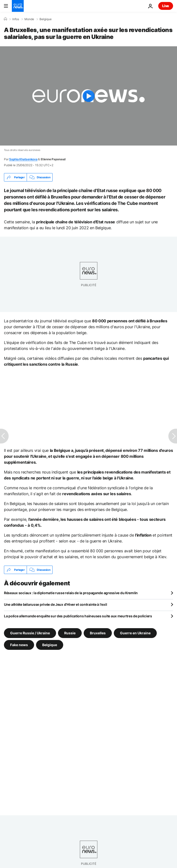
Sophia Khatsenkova (23, 159)
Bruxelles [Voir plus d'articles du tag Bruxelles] (98, 633)
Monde (29, 19)
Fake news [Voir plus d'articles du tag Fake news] (19, 645)
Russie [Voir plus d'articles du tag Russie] (70, 633)
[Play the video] (88, 96)
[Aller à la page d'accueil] (18, 6)
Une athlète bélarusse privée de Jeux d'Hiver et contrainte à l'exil (55, 604)
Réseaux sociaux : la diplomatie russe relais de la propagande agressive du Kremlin (71, 593)
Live (166, 6)
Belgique (46, 19)
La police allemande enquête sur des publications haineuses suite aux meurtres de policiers (78, 616)
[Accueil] (5, 19)
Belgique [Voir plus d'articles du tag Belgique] (50, 645)
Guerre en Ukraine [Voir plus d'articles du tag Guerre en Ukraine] (135, 633)
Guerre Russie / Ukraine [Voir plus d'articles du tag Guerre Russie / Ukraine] (30, 633)
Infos (16, 19)
